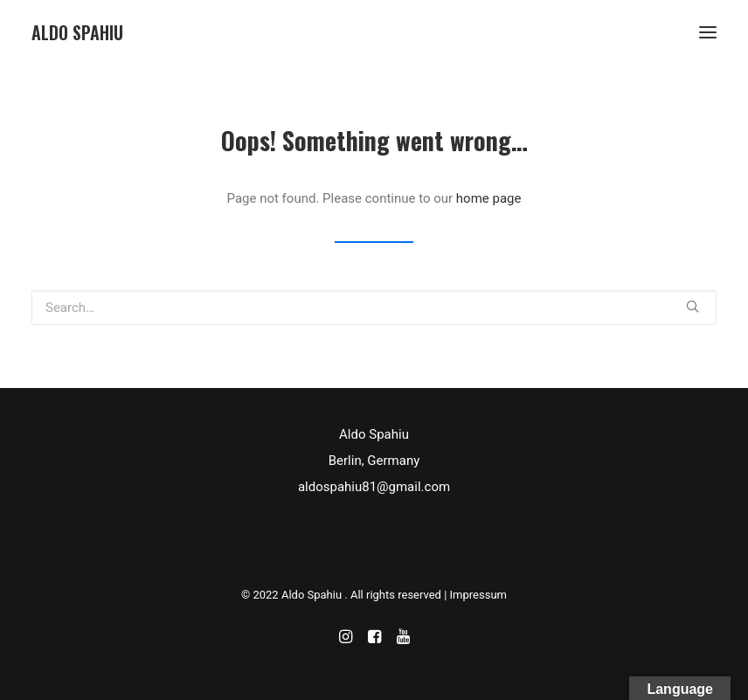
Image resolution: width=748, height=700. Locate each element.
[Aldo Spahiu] (77, 32)
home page (489, 198)
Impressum (478, 595)
